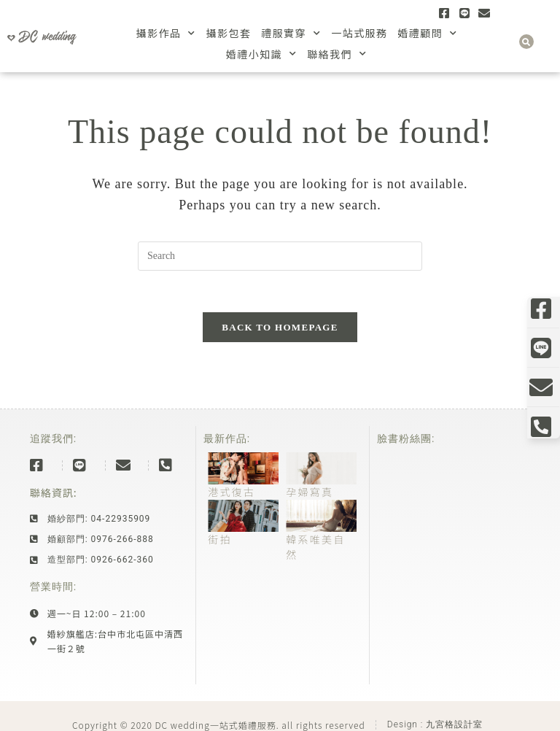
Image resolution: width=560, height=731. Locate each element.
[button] (526, 42)
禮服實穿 (291, 33)
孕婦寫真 (310, 495)
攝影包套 (229, 33)
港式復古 (232, 495)
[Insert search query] (280, 256)
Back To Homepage (280, 330)
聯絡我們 (337, 54)
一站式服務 (359, 33)
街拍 (219, 541)
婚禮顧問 (427, 33)
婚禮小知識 (261, 54)
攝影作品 (166, 33)
